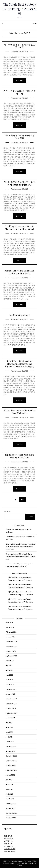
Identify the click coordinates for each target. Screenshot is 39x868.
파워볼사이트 (9, 841)
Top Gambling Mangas (19, 315)
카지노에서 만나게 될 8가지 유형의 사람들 (20, 137)
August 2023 (10, 775)
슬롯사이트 (8, 844)
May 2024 (9, 732)
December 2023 (11, 756)
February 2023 (11, 804)
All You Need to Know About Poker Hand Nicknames (19, 412)
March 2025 (10, 684)
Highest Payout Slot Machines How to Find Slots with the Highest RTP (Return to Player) (20, 364)
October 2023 (11, 765)
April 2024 (9, 737)
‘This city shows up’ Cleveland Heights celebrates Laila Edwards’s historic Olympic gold (21, 556)
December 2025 (11, 642)
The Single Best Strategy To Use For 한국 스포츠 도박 (19, 9)
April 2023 (9, 794)
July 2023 (9, 780)
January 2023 (10, 808)
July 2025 (9, 665)
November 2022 (11, 813)
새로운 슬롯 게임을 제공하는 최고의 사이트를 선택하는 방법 (20, 183)
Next (22, 499)
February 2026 (11, 632)
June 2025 (9, 670)
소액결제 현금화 (10, 849)
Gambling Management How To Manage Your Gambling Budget (20, 228)
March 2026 (10, 627)
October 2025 (11, 651)
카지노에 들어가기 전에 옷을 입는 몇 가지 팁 (20, 46)
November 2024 (11, 703)
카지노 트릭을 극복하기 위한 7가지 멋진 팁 (20, 92)
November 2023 (11, 761)
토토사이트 (8, 836)
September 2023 (11, 770)
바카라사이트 (9, 846)
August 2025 (10, 661)
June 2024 (9, 727)
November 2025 (11, 646)
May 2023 (9, 789)
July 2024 (9, 723)
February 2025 (11, 689)
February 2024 (11, 746)
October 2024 (11, 708)
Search (7, 511)
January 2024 (10, 751)
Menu (35, 23)
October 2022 (11, 818)
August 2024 (10, 718)
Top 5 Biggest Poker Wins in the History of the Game (19, 456)
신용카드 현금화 (10, 851)
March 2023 (10, 799)
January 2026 (10, 637)
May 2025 (9, 675)
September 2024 (11, 713)
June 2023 (9, 784)
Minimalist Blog (23, 863)
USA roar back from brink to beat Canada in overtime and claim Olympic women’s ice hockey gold (20, 547)
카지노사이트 (13, 577)
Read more (20, 81)
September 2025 (11, 656)
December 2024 (11, 699)
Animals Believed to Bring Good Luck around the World (20, 272)
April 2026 (9, 623)
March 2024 (10, 742)
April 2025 (9, 680)
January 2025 (10, 694)
